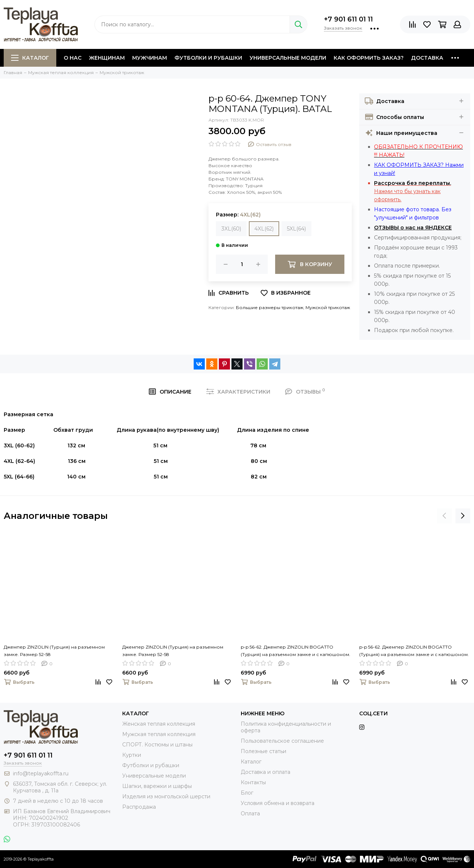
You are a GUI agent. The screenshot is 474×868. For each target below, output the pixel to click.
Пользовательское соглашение (282, 741)
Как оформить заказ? (369, 58)
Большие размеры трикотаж (270, 307)
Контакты (253, 782)
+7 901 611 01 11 (348, 19)
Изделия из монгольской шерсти (166, 796)
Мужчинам (150, 58)
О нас (73, 58)
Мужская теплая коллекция (159, 734)
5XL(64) (296, 229)
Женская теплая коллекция (159, 724)
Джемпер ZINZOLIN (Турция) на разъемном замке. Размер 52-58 (54, 651)
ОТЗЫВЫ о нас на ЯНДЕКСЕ (413, 228)
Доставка (427, 58)
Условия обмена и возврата (278, 803)
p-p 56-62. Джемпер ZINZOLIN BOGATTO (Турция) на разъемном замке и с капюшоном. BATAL (296, 651)
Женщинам (107, 58)
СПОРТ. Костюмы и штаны (157, 745)
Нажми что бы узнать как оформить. (413, 191)
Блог (247, 793)
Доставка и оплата (266, 772)
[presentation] (444, 516)
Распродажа (139, 807)
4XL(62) (264, 229)
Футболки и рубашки (208, 58)
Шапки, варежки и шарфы (157, 786)
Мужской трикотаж (328, 307)
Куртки (132, 755)
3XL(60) (231, 229)
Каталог (30, 58)
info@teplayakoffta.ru (41, 773)
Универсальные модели (288, 58)
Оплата (250, 814)
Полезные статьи (263, 751)
